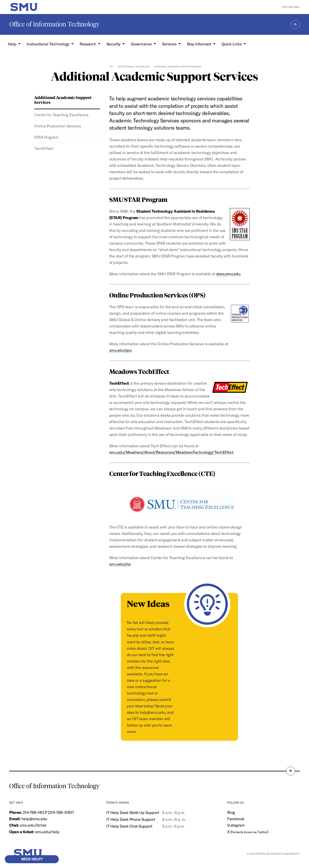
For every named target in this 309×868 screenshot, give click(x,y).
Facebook (236, 819)
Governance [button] (142, 44)
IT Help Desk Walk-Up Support (133, 812)
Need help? (32, 859)
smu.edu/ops (120, 350)
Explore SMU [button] (291, 7)
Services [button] (170, 44)
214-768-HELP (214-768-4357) (48, 812)
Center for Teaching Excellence (61, 115)
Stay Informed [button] (199, 44)
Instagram (236, 825)
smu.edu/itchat (33, 825)
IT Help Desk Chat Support (129, 826)
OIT (111, 67)
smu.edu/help (47, 832)
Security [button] (114, 44)
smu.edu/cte (120, 564)
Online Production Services (57, 126)
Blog (231, 812)
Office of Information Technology (54, 24)
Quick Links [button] (232, 44)
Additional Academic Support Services (63, 100)
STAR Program (46, 137)
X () (248, 832)
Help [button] (12, 44)
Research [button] (88, 44)
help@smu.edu (34, 819)
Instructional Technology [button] (48, 44)
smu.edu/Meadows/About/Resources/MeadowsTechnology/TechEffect (171, 452)
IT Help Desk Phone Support (131, 819)
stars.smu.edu (228, 274)
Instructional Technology (134, 67)
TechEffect (44, 148)
